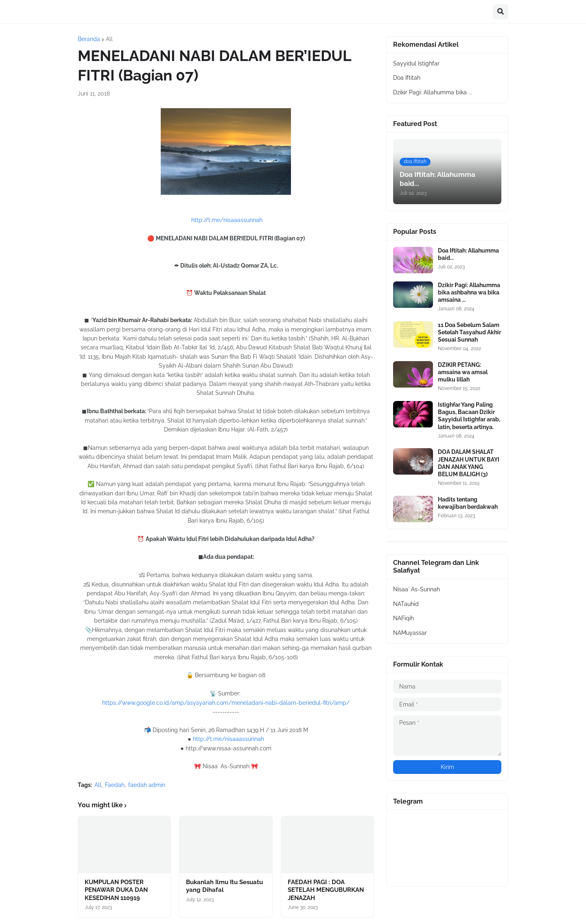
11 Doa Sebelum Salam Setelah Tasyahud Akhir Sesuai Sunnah (469, 332)
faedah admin (147, 785)
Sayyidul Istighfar (416, 63)
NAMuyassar (410, 633)
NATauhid (406, 604)
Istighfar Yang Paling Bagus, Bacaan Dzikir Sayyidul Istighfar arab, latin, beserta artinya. (469, 416)
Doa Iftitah (407, 78)
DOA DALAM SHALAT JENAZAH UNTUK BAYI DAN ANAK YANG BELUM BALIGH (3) (469, 463)
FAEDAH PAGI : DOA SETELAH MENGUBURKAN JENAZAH (326, 890)
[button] (501, 12)
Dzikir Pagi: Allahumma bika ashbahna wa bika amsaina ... (469, 292)
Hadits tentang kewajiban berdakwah (468, 503)
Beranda (89, 39)
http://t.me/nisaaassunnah (227, 220)
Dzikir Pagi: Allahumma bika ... (433, 92)
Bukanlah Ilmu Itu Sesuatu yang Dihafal (224, 886)
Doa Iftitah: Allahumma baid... (468, 254)
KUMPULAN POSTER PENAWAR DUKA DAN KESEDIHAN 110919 (116, 890)
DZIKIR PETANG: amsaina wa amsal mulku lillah (463, 372)
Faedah (115, 785)
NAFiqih (403, 618)
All (109, 39)
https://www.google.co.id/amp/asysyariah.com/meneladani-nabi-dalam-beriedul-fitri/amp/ (226, 703)
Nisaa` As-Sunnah (417, 589)
